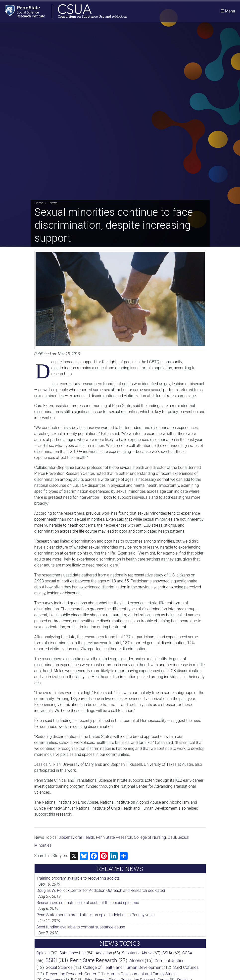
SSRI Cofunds (186, 967)
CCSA (187, 953)
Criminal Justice (169, 961)
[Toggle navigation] (228, 11)
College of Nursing (150, 837)
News (53, 203)
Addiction (104, 953)
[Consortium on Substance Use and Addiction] (64, 11)
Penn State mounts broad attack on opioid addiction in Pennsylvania (96, 915)
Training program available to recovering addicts (78, 878)
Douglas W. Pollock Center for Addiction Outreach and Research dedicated (101, 890)
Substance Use (72, 953)
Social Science (59, 967)
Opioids (43, 953)
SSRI (51, 960)
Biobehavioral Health (76, 837)
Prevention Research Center (71, 974)
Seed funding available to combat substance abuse (81, 927)
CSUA (167, 953)
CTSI (172, 837)
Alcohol (137, 961)
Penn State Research (114, 837)
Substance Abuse (137, 953)
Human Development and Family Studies (143, 974)
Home (39, 203)
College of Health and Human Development (123, 967)
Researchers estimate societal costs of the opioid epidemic (88, 903)
